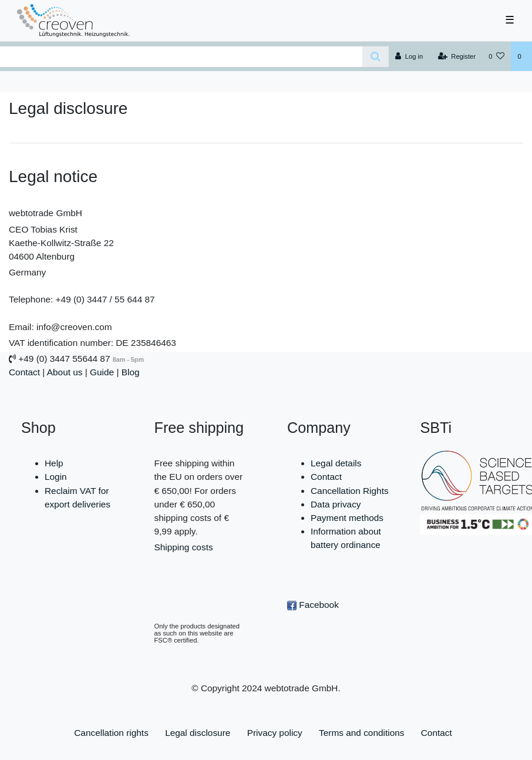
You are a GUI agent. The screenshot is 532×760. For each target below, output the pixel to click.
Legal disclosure (198, 733)
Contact (24, 372)
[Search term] (181, 57)
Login (56, 477)
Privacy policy (275, 733)
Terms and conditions (361, 733)
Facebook (313, 605)
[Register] (457, 56)
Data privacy (336, 504)
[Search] (376, 57)
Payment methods (347, 518)
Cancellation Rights (350, 491)
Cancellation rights (111, 733)
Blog (131, 372)
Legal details (336, 463)
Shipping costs (184, 547)
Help (54, 463)
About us (65, 372)
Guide (102, 372)
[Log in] (409, 56)
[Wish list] (496, 56)
